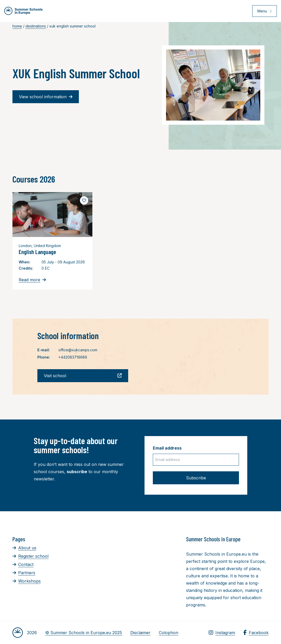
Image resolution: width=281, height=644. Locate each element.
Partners (24, 573)
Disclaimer (140, 633)
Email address (167, 448)
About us (24, 548)
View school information (46, 97)
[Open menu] (263, 11)
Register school (30, 556)
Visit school (83, 376)
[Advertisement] (151, 564)
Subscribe (196, 478)
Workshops (27, 581)
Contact (23, 564)
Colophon (169, 633)
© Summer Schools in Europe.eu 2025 (84, 633)
